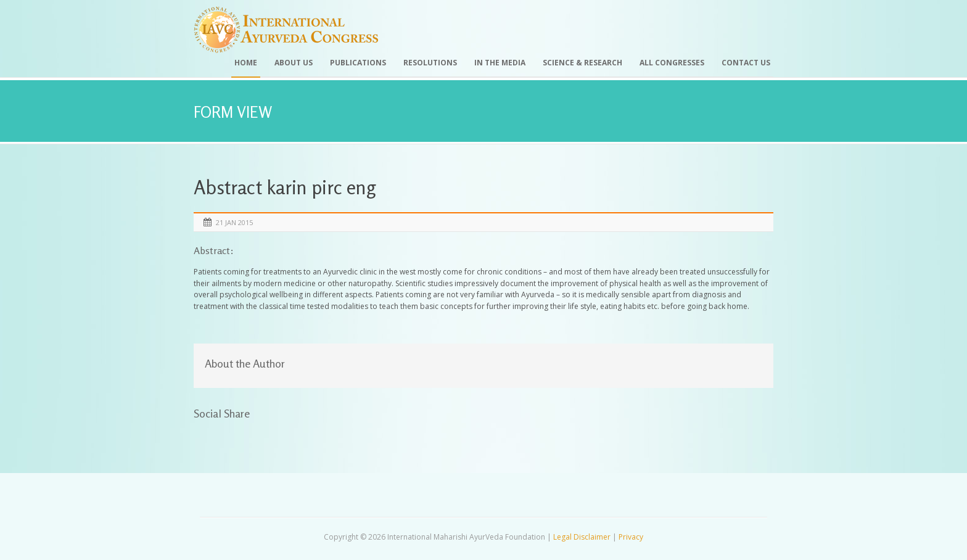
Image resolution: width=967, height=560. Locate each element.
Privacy (631, 537)
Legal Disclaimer (582, 537)
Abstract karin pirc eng (285, 187)
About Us (294, 63)
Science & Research (582, 63)
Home (246, 63)
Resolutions (430, 63)
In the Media (500, 63)
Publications (358, 63)
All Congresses (672, 63)
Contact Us (746, 63)
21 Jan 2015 (234, 222)
